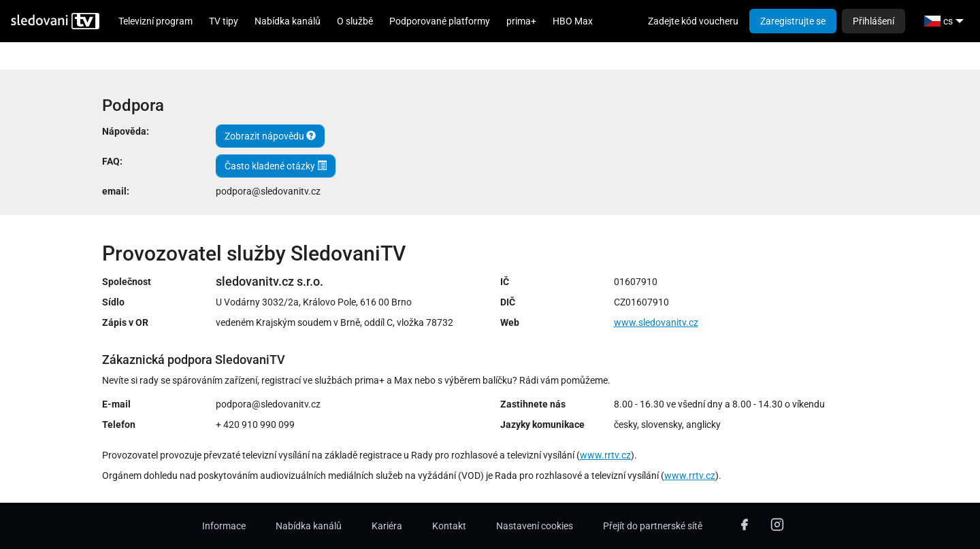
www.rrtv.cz (605, 455)
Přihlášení (873, 21)
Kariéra (387, 526)
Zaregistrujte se (793, 21)
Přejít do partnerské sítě (653, 526)
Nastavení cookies (535, 526)
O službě (355, 21)
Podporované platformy (440, 21)
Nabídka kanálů (288, 21)
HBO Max (573, 21)
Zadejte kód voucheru (693, 21)
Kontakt (449, 526)
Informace (224, 526)
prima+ (521, 21)
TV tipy (224, 21)
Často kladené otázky (276, 166)
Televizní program (156, 21)
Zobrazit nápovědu (270, 136)
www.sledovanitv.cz (656, 322)
